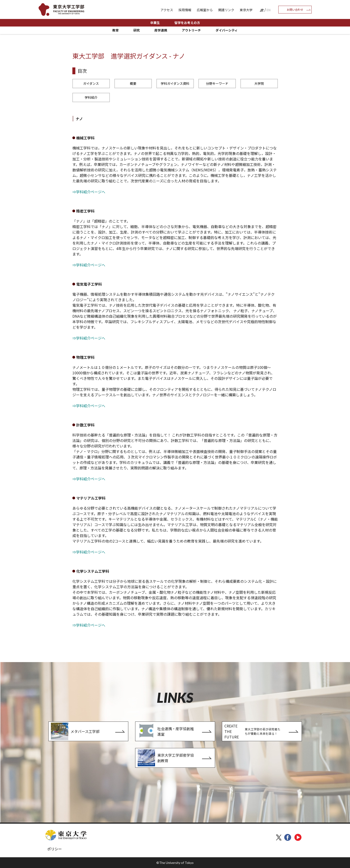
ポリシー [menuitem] (55, 849)
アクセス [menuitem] (167, 10)
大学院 (259, 83)
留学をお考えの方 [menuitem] (187, 23)
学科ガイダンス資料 (175, 83)
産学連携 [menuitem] (161, 30)
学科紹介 (91, 97)
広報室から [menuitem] (205, 10)
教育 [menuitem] (116, 30)
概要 (133, 83)
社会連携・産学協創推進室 (166, 731)
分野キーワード (217, 83)
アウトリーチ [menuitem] (191, 30)
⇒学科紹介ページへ (89, 192)
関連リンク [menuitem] (226, 10)
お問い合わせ (295, 9)
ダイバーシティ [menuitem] (227, 30)
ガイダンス (91, 83)
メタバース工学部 (75, 731)
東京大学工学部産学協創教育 (166, 758)
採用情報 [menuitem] (185, 10)
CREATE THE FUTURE (254, 731)
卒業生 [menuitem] (155, 23)
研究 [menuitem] (137, 30)
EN (268, 10)
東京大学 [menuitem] (246, 10)
